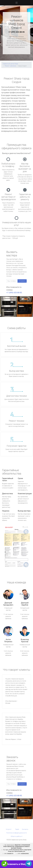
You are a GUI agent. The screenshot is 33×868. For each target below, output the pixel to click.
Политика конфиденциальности (16, 833)
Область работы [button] (16, 836)
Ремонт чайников (10, 66)
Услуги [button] (8, 829)
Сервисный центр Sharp (10, 64)
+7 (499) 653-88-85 (17, 32)
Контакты (25, 829)
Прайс (17, 829)
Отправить (22, 281)
